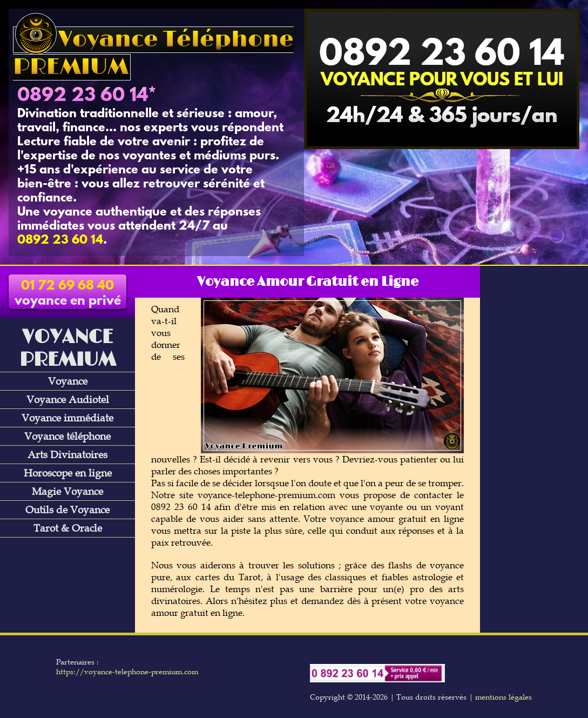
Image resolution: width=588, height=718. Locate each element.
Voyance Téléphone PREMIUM (153, 53)
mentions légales (503, 697)
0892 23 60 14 (83, 96)
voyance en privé (68, 294)
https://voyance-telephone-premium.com (127, 672)
